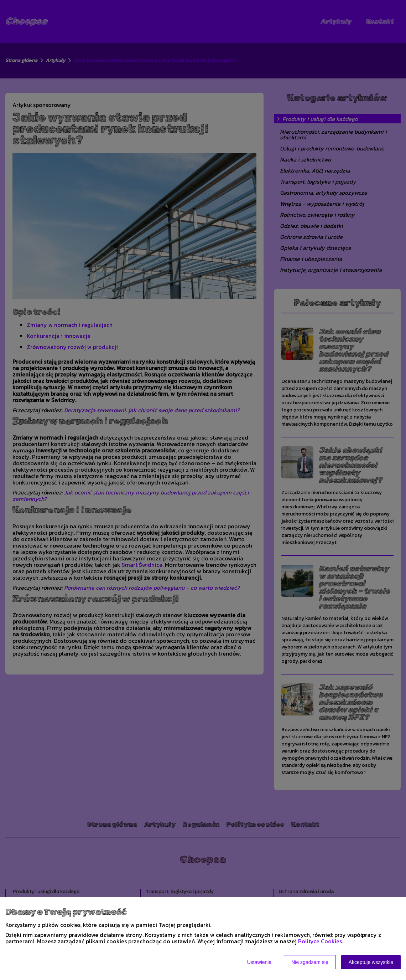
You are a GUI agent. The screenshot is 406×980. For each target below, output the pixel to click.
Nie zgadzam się (310, 962)
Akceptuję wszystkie (371, 962)
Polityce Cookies (320, 941)
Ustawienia (259, 962)
